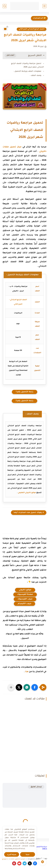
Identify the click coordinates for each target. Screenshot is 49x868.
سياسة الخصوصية (40, 847)
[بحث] (5, 6)
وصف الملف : (36, 76)
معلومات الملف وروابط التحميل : (27, 71)
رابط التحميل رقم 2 (24, 401)
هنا (27, 672)
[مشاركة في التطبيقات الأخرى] (11, 687)
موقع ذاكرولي (25, 590)
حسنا (28, 854)
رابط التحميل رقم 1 (25, 392)
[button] (35, 687)
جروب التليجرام (24, 604)
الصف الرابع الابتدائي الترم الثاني (32, 29)
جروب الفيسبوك (25, 599)
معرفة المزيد (12, 854)
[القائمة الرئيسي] (44, 6)
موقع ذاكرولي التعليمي (27, 493)
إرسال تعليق (36, 787)
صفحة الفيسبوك (25, 595)
